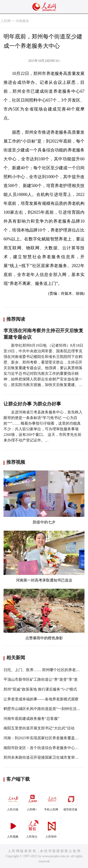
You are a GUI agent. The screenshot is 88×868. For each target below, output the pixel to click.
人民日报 (13, 801)
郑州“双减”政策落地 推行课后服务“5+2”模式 (40, 689)
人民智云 (32, 828)
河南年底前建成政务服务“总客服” (31, 719)
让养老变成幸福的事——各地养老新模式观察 (41, 699)
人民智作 (52, 828)
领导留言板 (71, 801)
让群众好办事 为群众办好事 (32, 404)
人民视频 (13, 828)
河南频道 (22, 21)
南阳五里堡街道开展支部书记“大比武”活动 (39, 728)
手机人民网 (52, 801)
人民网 (6, 21)
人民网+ (32, 801)
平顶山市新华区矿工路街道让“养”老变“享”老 (41, 679)
